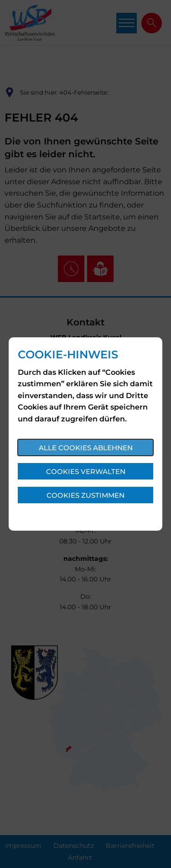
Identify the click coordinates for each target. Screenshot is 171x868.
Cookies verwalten (86, 471)
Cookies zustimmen (85, 495)
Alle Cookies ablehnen (86, 448)
